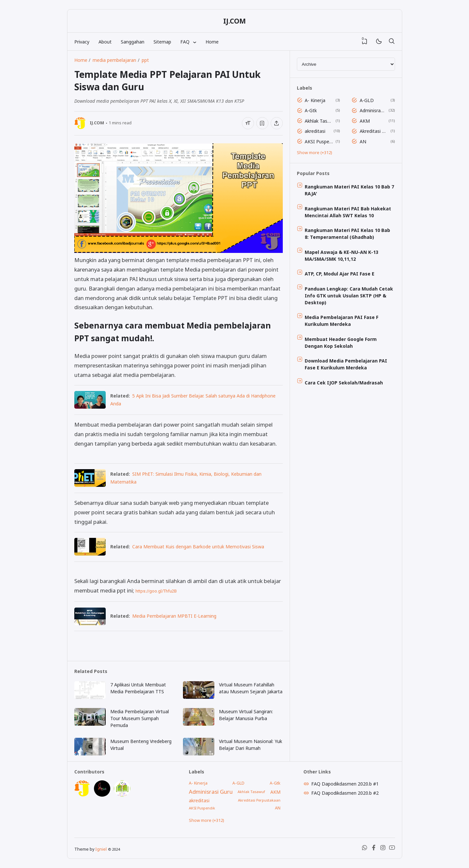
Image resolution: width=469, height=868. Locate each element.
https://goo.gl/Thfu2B (156, 591)
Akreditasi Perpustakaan (374, 131)
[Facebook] (374, 849)
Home (212, 42)
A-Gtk (311, 110)
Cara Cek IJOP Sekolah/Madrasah (344, 383)
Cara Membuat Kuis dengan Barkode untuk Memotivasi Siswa (198, 547)
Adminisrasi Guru (373, 110)
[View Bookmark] (365, 42)
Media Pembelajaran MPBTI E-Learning (174, 616)
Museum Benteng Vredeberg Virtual (141, 745)
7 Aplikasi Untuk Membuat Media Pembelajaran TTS (138, 688)
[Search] (392, 42)
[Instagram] (383, 849)
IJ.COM (234, 21)
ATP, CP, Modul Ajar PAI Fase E (340, 274)
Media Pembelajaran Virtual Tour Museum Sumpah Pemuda (140, 718)
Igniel (101, 849)
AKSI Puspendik (319, 142)
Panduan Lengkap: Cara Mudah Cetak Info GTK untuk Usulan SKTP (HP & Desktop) (349, 296)
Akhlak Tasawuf (319, 121)
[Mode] (379, 42)
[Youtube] (392, 849)
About (105, 42)
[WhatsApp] (365, 849)
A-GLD (367, 100)
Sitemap (162, 42)
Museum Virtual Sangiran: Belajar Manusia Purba (246, 715)
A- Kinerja (315, 100)
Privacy (82, 42)
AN (363, 142)
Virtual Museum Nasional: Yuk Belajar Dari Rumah (251, 745)
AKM (365, 121)
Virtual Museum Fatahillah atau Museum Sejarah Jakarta (251, 688)
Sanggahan (133, 42)
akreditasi (315, 131)
